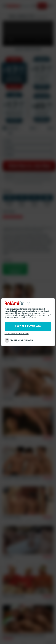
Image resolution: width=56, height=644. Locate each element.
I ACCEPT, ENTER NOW (28, 326)
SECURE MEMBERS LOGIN (22, 340)
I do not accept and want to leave (17, 334)
